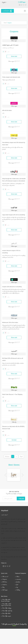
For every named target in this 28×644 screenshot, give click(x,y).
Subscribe (21, 499)
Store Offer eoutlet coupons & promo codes (6, 605)
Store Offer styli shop (7, 611)
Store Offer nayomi (7, 616)
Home (5, 23)
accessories (19, 579)
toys (17, 587)
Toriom (14, 626)
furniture (18, 582)
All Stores (5, 582)
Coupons (9, 23)
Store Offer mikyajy (7, 608)
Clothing (18, 590)
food (17, 585)
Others (18, 577)
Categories (5, 579)
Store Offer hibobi (6, 613)
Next (21, 456)
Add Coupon (22, 2)
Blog (3, 587)
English (4, 2)
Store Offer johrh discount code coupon (6, 600)
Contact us (5, 585)
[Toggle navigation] (25, 11)
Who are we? (5, 577)
